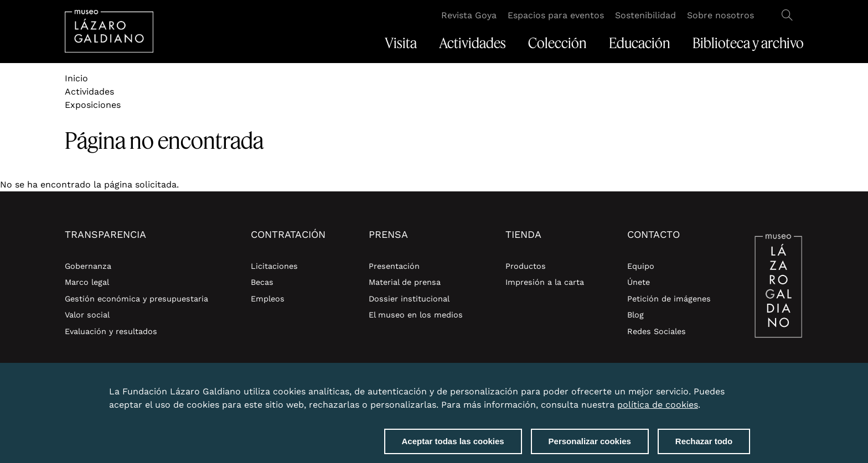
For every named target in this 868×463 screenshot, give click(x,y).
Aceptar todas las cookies (453, 447)
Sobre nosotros (720, 15)
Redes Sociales (657, 331)
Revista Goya (469, 15)
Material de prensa (405, 282)
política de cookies (658, 410)
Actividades (472, 43)
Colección (557, 43)
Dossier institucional (409, 299)
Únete (639, 282)
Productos (526, 266)
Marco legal (87, 282)
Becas (262, 282)
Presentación (394, 266)
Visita (401, 43)
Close (748, 391)
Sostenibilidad (645, 15)
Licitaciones (274, 266)
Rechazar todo (704, 447)
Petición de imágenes (669, 299)
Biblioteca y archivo (748, 43)
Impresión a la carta (545, 282)
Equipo (641, 266)
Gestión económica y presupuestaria (136, 299)
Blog (635, 315)
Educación (640, 43)
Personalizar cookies (590, 447)
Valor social (87, 315)
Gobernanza (88, 266)
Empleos (268, 299)
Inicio (76, 78)
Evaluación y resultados (111, 331)
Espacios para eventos (556, 15)
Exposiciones (93, 105)
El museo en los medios (416, 315)
